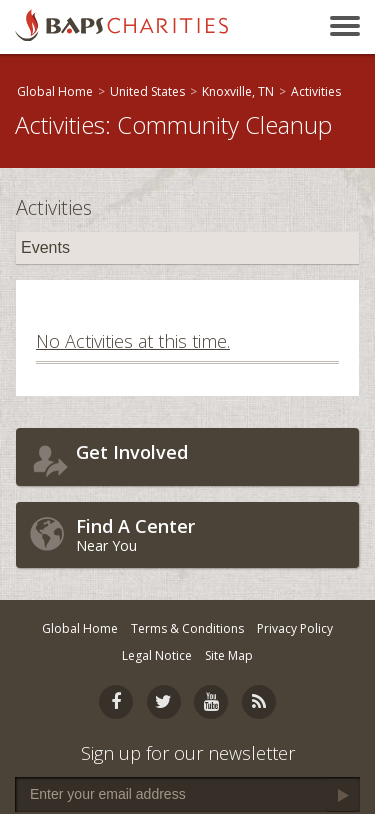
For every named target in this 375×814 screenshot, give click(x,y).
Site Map (229, 655)
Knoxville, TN (238, 91)
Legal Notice (157, 655)
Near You (212, 534)
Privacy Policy (295, 628)
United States (147, 91)
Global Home (55, 91)
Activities (316, 91)
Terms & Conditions (187, 628)
